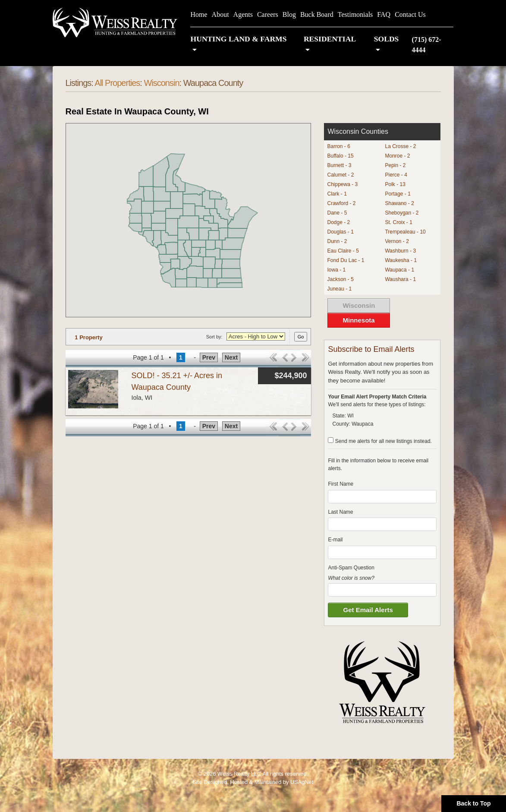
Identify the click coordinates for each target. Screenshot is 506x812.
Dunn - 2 (337, 241)
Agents (243, 14)
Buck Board (317, 14)
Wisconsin (161, 83)
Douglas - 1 (340, 232)
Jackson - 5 (340, 279)
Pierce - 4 (396, 175)
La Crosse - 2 (400, 146)
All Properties (117, 83)
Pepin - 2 (395, 165)
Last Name (340, 512)
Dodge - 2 (338, 222)
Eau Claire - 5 (343, 251)
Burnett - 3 (339, 165)
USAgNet (302, 782)
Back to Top (473, 803)
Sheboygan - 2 (402, 213)
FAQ (384, 14)
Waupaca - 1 (399, 270)
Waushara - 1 (400, 279)
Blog (289, 14)
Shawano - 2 (399, 203)
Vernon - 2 (397, 241)
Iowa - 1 (336, 270)
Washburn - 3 (400, 251)
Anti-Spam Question (351, 568)
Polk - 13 (395, 184)
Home (199, 14)
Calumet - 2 (340, 175)
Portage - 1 (398, 194)
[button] (242, 45)
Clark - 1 (337, 194)
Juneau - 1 (339, 289)
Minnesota (358, 320)
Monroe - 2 (397, 156)
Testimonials (355, 14)
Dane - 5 (337, 213)
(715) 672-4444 (427, 45)
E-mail (335, 540)
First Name (341, 484)
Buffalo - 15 (340, 156)
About (220, 14)
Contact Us (410, 14)
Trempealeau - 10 (405, 232)
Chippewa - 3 (342, 184)
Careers (268, 14)
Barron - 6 (338, 146)
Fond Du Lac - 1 (346, 260)
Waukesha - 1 (401, 260)
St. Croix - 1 (398, 222)
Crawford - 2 (341, 203)
